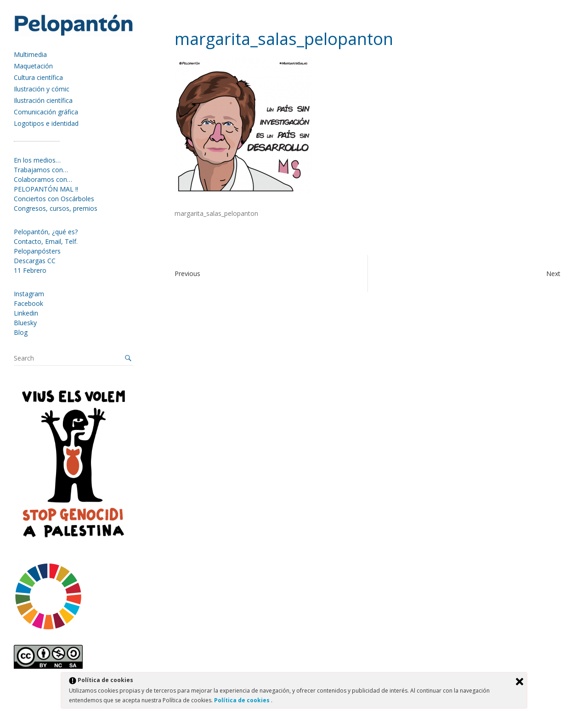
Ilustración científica (43, 100)
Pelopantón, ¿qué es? (46, 232)
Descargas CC (35, 261)
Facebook (28, 303)
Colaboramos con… (43, 179)
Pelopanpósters (37, 251)
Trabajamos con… (41, 170)
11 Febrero (30, 270)
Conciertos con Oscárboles (54, 199)
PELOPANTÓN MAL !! (46, 189)
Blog (21, 332)
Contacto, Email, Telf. (46, 241)
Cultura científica (38, 77)
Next (553, 274)
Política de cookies (243, 700)
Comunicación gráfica (46, 112)
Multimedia (30, 54)
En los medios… (37, 160)
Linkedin (26, 313)
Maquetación (33, 66)
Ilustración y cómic (42, 89)
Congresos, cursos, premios (56, 208)
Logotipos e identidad (46, 123)
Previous (187, 274)
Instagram (29, 294)
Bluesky (25, 323)
